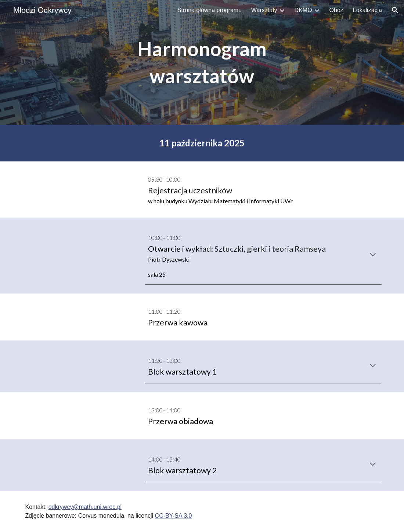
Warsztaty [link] (264, 10)
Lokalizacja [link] (367, 10)
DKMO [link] (303, 10)
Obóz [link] (336, 10)
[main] (202, 62)
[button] (395, 10)
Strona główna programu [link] (210, 10)
